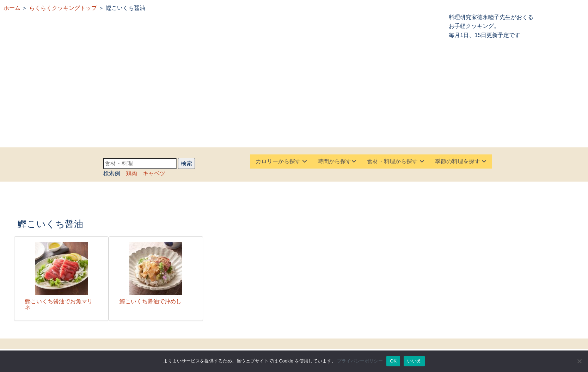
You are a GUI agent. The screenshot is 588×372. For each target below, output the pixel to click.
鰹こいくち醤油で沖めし (151, 301)
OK (393, 361)
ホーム (12, 8)
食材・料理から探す (396, 161)
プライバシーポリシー (360, 361)
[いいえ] (579, 361)
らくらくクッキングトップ (63, 8)
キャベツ (154, 173)
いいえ (414, 361)
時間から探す (337, 161)
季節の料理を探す (461, 161)
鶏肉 (131, 173)
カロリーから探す (281, 161)
